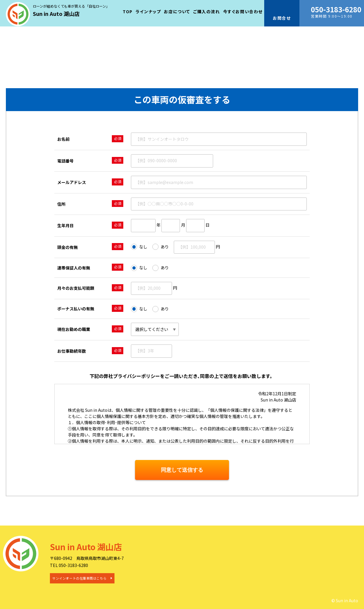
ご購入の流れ (207, 11)
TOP (128, 11)
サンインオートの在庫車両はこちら (79, 578)
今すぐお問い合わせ (243, 11)
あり (161, 247)
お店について (177, 11)
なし (139, 247)
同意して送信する (182, 470)
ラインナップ (148, 11)
